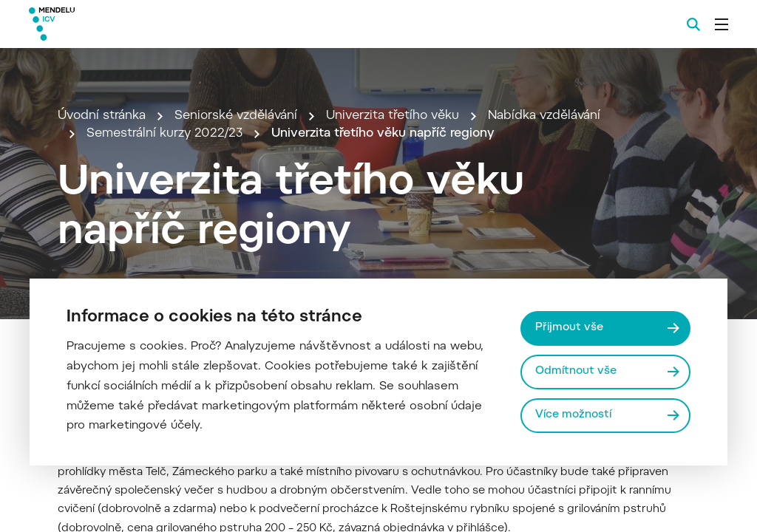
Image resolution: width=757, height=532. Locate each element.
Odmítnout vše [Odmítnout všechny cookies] (576, 371)
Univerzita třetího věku (393, 116)
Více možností (573, 415)
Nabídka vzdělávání (544, 116)
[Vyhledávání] (693, 24)
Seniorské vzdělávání (236, 116)
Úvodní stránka (102, 116)
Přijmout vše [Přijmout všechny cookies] (569, 328)
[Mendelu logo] (109, 24)
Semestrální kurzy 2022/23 (164, 134)
